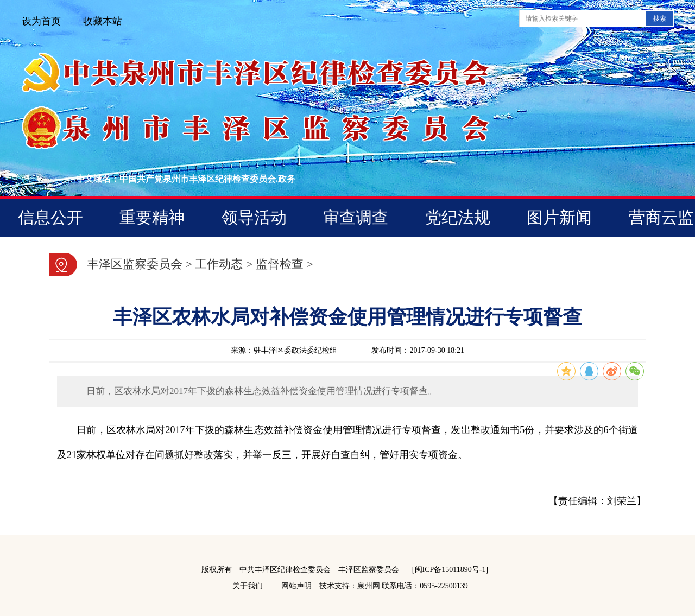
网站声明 (296, 586)
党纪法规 (458, 217)
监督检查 (280, 264)
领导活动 (254, 217)
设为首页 (41, 21)
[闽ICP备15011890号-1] (450, 570)
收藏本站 (103, 21)
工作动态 (219, 264)
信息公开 (50, 217)
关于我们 (248, 586)
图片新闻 (559, 217)
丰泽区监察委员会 (135, 264)
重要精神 (152, 217)
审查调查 (356, 217)
